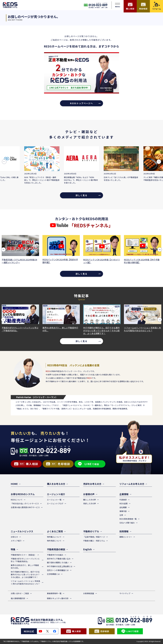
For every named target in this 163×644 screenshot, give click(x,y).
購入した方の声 (90, 500)
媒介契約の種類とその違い (58, 562)
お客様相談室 (89, 593)
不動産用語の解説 (56, 549)
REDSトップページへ (81, 103)
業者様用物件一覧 (54, 593)
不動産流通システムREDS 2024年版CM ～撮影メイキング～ (19, 261)
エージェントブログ (55, 503)
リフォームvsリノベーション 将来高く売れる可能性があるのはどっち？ (142, 329)
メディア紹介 (16, 541)
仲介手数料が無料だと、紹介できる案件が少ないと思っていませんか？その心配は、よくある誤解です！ (101, 331)
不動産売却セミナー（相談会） (23, 555)
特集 (13, 549)
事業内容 (123, 511)
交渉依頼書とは (53, 574)
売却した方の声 (90, 503)
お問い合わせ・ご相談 (20, 593)
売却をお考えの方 (92, 484)
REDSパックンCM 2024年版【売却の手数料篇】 (60, 261)
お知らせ (14, 537)
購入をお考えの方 (56, 484)
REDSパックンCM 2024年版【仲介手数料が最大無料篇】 (142, 261)
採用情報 (124, 531)
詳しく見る (81, 195)
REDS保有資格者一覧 (128, 519)
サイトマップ (125, 593)
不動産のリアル (91, 531)
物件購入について (54, 537)
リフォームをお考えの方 (132, 484)
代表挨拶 (123, 500)
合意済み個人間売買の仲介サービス (25, 507)
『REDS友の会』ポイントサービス (25, 503)
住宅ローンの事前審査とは (58, 570)
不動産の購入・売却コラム (94, 541)
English (87, 549)
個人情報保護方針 (18, 598)
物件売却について (54, 541)
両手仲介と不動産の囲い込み (59, 559)
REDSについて (17, 500)
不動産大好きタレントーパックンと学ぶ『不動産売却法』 (20, 329)
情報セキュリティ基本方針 (58, 598)
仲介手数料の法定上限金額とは (60, 566)
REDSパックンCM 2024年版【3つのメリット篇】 (102, 261)
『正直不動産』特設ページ (94, 537)
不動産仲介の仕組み (55, 555)
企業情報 (124, 494)
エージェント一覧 (54, 500)
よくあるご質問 (55, 531)
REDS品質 (123, 503)
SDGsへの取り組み (127, 523)
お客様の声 (89, 494)
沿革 (121, 515)
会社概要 (123, 507)
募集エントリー (126, 537)
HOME (14, 484)
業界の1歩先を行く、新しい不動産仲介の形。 (60, 329)
